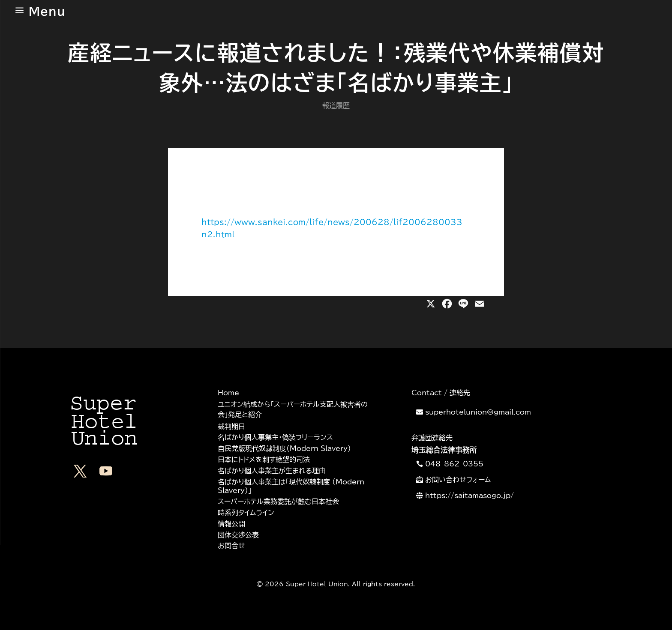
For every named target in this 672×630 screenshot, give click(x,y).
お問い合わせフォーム (458, 480)
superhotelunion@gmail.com (478, 412)
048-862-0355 (454, 464)
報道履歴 (336, 105)
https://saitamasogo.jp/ (469, 496)
